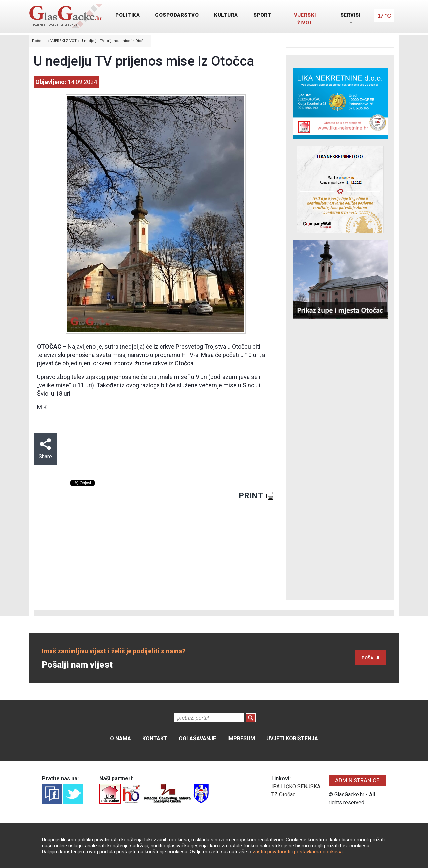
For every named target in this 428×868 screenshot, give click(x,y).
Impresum (241, 738)
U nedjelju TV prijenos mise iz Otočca (114, 41)
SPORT (263, 15)
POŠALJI (370, 658)
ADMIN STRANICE (357, 780)
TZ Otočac (283, 794)
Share (45, 449)
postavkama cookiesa (318, 852)
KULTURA (226, 15)
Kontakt (155, 738)
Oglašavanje (197, 738)
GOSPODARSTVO (177, 15)
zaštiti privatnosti (271, 852)
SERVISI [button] (350, 15)
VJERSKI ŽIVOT (305, 19)
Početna (39, 41)
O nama (120, 738)
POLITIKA (127, 15)
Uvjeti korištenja (292, 738)
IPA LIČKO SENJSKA (296, 786)
